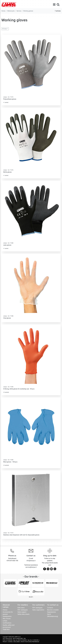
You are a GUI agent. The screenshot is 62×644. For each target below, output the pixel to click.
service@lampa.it (31, 567)
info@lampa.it (31, 561)
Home (3, 11)
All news (5, 29)
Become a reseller (53, 610)
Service (19, 11)
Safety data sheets (23, 614)
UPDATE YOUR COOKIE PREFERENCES (30, 642)
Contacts (50, 608)
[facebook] (45, 570)
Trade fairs (6, 629)
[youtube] (51, 570)
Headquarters (7, 616)
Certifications (7, 623)
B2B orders (21, 608)
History (5, 610)
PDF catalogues (23, 610)
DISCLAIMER (17, 642)
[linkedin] (55, 570)
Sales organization (38, 610)
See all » (31, 597)
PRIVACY (5, 642)
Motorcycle (11, 11)
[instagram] (48, 570)
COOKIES (10, 642)
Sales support (22, 612)
